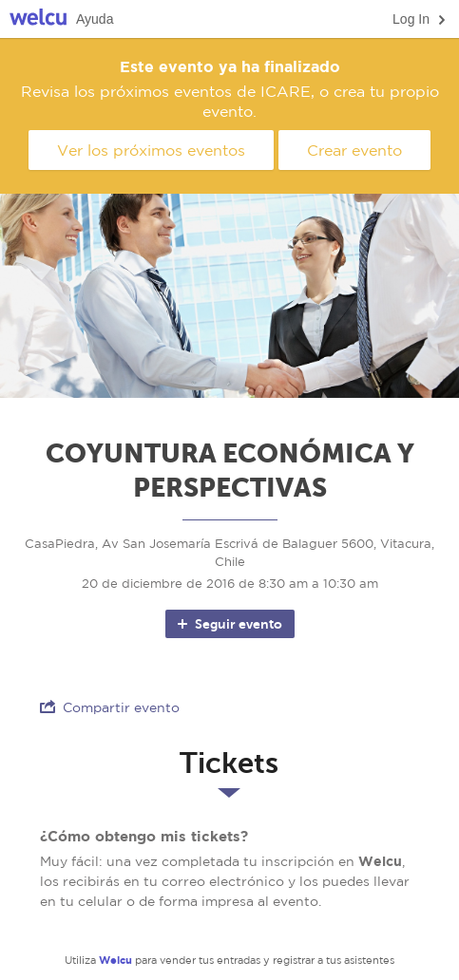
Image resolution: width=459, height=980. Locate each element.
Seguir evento (229, 624)
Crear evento (354, 150)
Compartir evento (110, 707)
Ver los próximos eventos (151, 150)
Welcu (38, 19)
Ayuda (95, 19)
